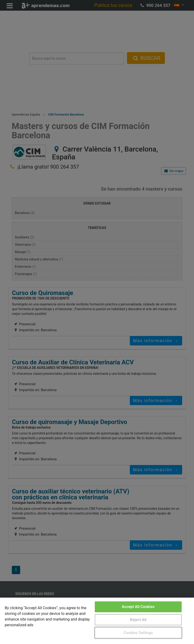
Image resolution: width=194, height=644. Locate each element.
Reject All (138, 620)
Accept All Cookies (138, 607)
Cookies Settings (138, 633)
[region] (97, 621)
